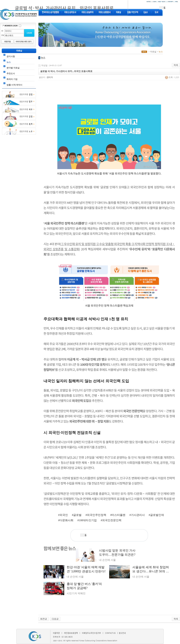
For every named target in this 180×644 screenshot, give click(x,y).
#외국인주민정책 (96, 515)
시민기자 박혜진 (76, 593)
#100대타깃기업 (87, 520)
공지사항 (11, 56)
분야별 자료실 (13, 68)
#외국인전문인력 (111, 520)
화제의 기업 (12, 79)
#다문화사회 (66, 520)
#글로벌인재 (156, 515)
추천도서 (11, 74)
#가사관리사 (137, 515)
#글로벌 (77, 515)
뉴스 (9, 62)
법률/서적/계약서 (14, 85)
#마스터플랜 (118, 515)
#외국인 (63, 515)
